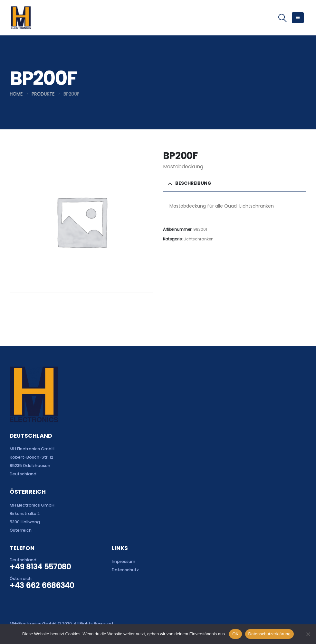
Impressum (124, 561)
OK (235, 634)
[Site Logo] (21, 18)
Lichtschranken (199, 239)
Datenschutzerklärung (269, 634)
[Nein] (308, 634)
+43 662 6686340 (42, 585)
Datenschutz (125, 570)
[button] (283, 18)
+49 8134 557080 (40, 567)
